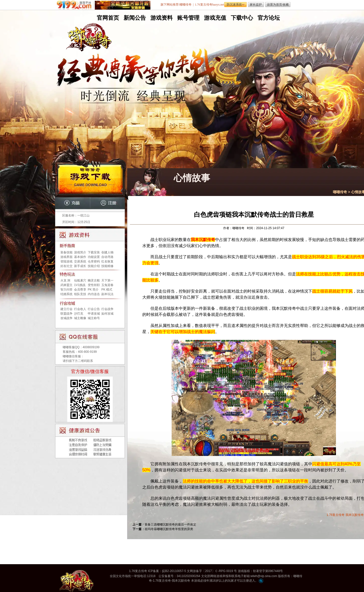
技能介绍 (94, 266)
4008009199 (91, 347)
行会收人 (80, 309)
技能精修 (107, 266)
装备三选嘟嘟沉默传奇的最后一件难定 (170, 524)
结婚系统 (66, 294)
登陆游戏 (66, 261)
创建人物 (107, 252)
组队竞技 (80, 294)
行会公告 (94, 309)
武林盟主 (66, 285)
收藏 (286, 5)
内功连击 (94, 294)
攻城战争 (66, 318)
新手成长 (80, 266)
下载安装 (94, 252)
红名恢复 (107, 261)
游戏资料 (161, 18)
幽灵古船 (94, 280)
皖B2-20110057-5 (174, 571)
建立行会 (66, 309)
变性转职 (94, 285)
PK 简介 (93, 290)
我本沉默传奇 (355, 515)
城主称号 (94, 318)
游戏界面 (66, 257)
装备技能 (66, 252)
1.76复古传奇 (336, 515)
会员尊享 (80, 290)
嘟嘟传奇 (340, 192)
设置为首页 (275, 5)
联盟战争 (66, 314)
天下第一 (107, 280)
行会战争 (107, 309)
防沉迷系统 (234, 5)
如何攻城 (107, 314)
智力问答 (66, 290)
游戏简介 (80, 252)
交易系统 (80, 261)
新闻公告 (134, 18)
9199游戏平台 (75, 5)
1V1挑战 (80, 285)
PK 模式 (107, 290)
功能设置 (94, 257)
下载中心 (241, 18)
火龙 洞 (65, 280)
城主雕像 (80, 318)
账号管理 (188, 18)
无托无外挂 (134, 108)
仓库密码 (94, 261)
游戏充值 (215, 18)
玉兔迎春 (107, 285)
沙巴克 (79, 314)
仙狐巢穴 (80, 280)
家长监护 (256, 5)
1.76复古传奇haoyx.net (210, 5)
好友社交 (66, 266)
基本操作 (80, 257)
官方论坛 (268, 18)
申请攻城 (94, 314)
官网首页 (107, 18)
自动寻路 (107, 257)
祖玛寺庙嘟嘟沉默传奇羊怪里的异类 (169, 529)
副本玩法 (107, 294)
